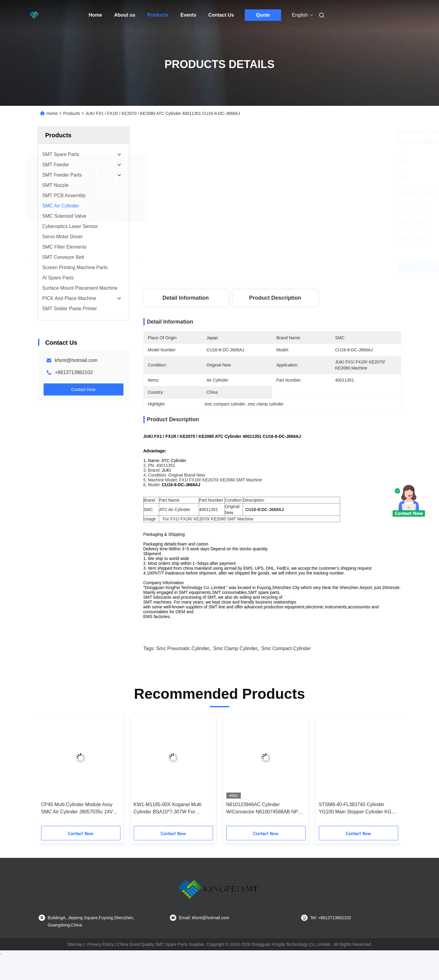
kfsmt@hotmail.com (76, 360)
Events (188, 15)
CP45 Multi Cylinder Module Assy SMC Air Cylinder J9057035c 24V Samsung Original (77, 819)
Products (158, 15)
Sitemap (75, 955)
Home (95, 15)
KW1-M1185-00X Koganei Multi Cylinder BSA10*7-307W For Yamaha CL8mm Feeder (168, 819)
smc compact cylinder (286, 659)
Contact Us (221, 15)
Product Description (275, 298)
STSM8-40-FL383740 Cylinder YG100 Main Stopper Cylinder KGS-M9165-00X (358, 819)
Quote (263, 15)
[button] (55, 783)
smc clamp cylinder (235, 659)
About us (124, 15)
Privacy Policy (100, 955)
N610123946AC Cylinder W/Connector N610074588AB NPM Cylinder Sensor (264, 819)
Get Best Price (304, 267)
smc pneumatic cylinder (183, 659)
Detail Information (186, 298)
